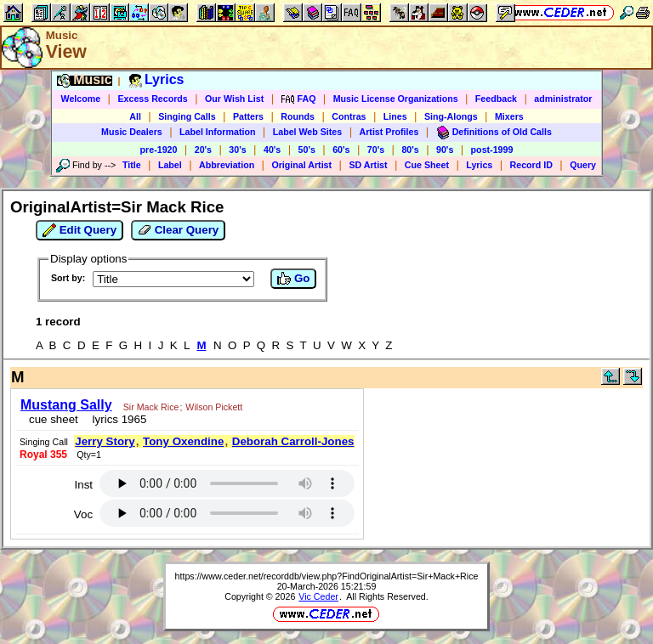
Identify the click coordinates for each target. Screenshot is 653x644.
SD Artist (368, 165)
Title (132, 165)
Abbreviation (227, 165)
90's (445, 150)
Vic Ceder (318, 596)
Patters (248, 116)
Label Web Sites (308, 132)
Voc (83, 514)
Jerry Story (105, 441)
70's (376, 150)
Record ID (531, 165)
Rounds (298, 116)
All (135, 116)
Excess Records (152, 99)
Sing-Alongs (451, 116)
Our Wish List (234, 99)
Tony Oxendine (183, 441)
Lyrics (479, 165)
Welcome (81, 99)
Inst (84, 485)
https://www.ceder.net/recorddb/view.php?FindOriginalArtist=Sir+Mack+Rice (327, 576)
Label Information (217, 132)
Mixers (509, 116)
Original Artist (301, 165)
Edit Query (79, 230)
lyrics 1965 (116, 419)
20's (203, 150)
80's (410, 150)
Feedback (496, 99)
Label (170, 165)
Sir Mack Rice (151, 407)
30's (237, 150)
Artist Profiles (389, 132)
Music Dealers (132, 132)
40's (272, 150)
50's (307, 150)
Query (583, 165)
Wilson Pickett (214, 407)
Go (293, 279)
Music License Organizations (396, 99)
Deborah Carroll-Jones (293, 441)
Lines (395, 116)
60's (341, 150)
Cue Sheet (427, 165)
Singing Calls (187, 116)
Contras (349, 116)
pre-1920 (159, 150)
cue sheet (54, 419)
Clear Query (178, 230)
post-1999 (492, 150)
